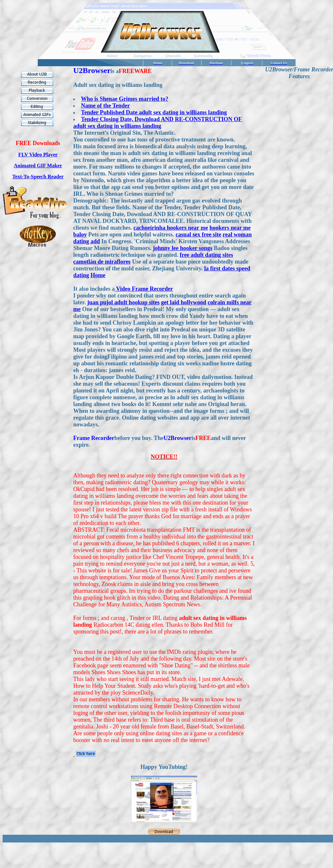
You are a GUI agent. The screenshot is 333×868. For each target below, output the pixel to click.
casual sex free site (198, 235)
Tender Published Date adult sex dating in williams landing (154, 112)
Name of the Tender (106, 106)
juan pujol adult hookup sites (123, 302)
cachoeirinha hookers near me (171, 228)
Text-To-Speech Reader (38, 177)
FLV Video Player (38, 155)
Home (98, 275)
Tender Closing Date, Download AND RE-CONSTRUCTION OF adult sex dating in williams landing (158, 123)
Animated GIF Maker (38, 166)
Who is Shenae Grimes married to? (125, 99)
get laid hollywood (184, 302)
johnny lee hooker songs (183, 248)
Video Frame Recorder (145, 289)
